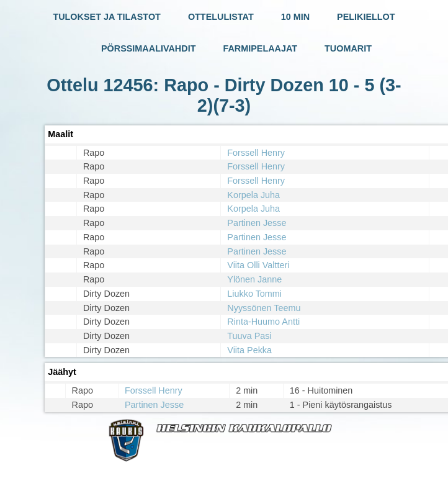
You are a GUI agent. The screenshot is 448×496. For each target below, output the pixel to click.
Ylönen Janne (254, 279)
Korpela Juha (253, 195)
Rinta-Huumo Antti (263, 322)
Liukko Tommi (254, 294)
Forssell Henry (256, 153)
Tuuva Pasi (249, 336)
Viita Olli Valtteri (258, 265)
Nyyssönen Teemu (264, 308)
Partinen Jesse (257, 223)
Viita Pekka (249, 350)
